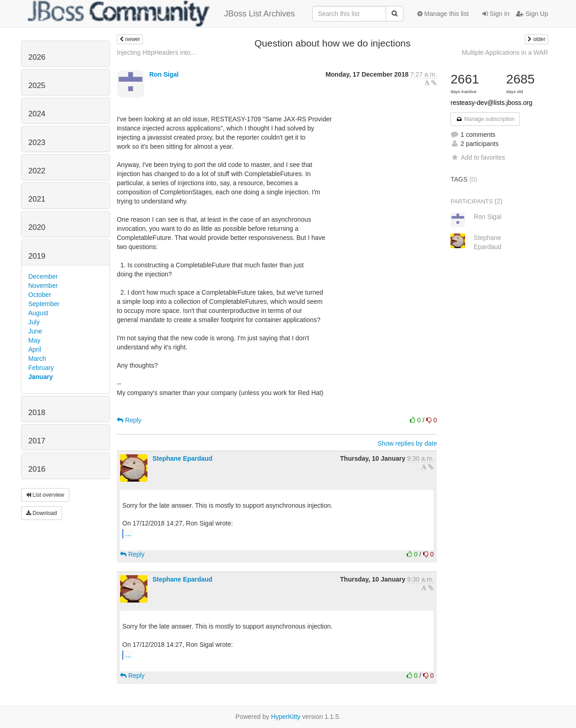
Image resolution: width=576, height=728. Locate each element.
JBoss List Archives (161, 14)
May (34, 340)
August (38, 313)
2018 (37, 413)
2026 (37, 57)
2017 (37, 441)
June (35, 331)
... (128, 533)
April (35, 349)
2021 (37, 199)
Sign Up (532, 14)
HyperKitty (286, 717)
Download (42, 513)
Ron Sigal (164, 74)
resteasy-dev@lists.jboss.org (491, 103)
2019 (37, 256)
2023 (37, 143)
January (41, 377)
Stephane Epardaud (182, 458)
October (40, 295)
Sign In (496, 14)
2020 (37, 227)
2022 (37, 171)
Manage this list (443, 14)
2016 (37, 469)
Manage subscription (485, 119)
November (43, 286)
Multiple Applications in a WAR (505, 52)
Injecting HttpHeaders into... (156, 52)
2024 (37, 114)
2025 (37, 86)
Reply (129, 420)
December (43, 276)
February (41, 368)
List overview (45, 495)
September (44, 304)
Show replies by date (407, 443)
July (34, 322)
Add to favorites (478, 157)
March (37, 359)
